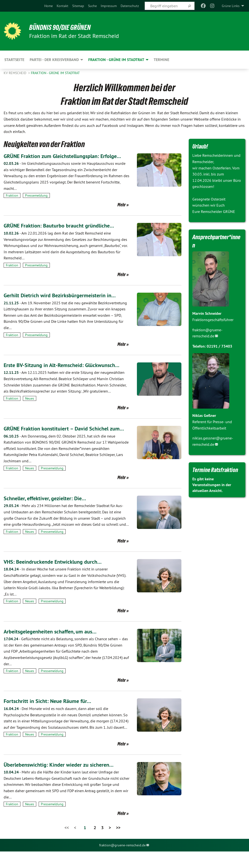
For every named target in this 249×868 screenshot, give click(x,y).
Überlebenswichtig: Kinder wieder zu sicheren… (62, 781)
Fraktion (12, 204)
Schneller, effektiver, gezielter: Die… (48, 514)
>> (118, 844)
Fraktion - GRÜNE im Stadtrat (55, 73)
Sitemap (78, 6)
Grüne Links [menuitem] (231, 6)
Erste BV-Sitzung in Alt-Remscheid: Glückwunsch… (66, 373)
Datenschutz (130, 6)
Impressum (109, 6)
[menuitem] (49, 6)
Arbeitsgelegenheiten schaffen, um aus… (54, 648)
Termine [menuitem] (161, 60)
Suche (92, 6)
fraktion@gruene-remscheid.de (122, 861)
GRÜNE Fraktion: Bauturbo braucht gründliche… (63, 234)
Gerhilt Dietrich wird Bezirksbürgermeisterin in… (63, 303)
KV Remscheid (15, 73)
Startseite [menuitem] (14, 60)
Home (49, 6)
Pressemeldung (36, 204)
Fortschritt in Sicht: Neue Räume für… (50, 717)
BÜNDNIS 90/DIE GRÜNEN (64, 27)
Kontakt (62, 6)
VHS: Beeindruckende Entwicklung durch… (56, 578)
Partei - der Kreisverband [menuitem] (54, 60)
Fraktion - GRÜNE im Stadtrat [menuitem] (116, 60)
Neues (30, 406)
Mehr (122, 213)
